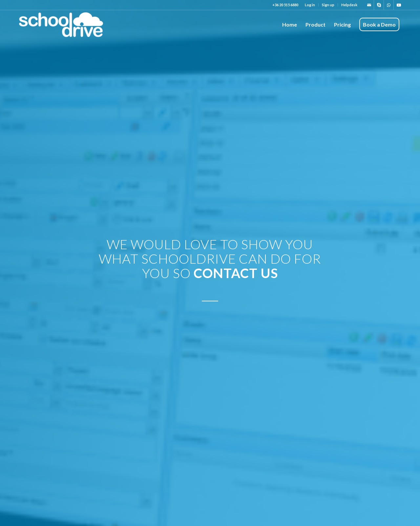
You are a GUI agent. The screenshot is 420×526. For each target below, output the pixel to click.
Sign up (328, 5)
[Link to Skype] (379, 5)
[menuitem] (310, 5)
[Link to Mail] (369, 5)
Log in (310, 5)
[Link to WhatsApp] (389, 5)
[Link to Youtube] (399, 5)
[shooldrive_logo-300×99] (61, 25)
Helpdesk (349, 5)
